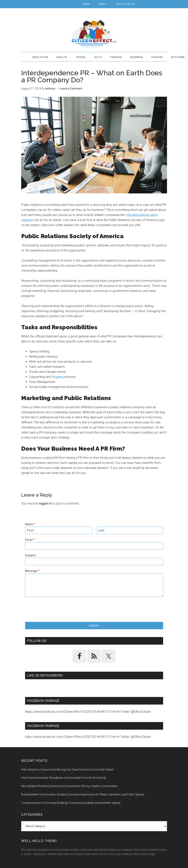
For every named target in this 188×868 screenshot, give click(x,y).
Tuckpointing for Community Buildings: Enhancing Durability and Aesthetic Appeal (71, 803)
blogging (57, 377)
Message (32, 571)
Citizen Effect (94, 34)
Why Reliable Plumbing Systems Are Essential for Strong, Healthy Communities (69, 786)
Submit (94, 626)
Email (30, 540)
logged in (45, 503)
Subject (30, 555)
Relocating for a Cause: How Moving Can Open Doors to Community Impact (67, 770)
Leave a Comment (71, 89)
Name (30, 524)
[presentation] (55, 615)
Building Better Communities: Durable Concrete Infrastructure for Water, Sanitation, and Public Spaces (83, 794)
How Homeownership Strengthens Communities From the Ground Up (64, 778)
